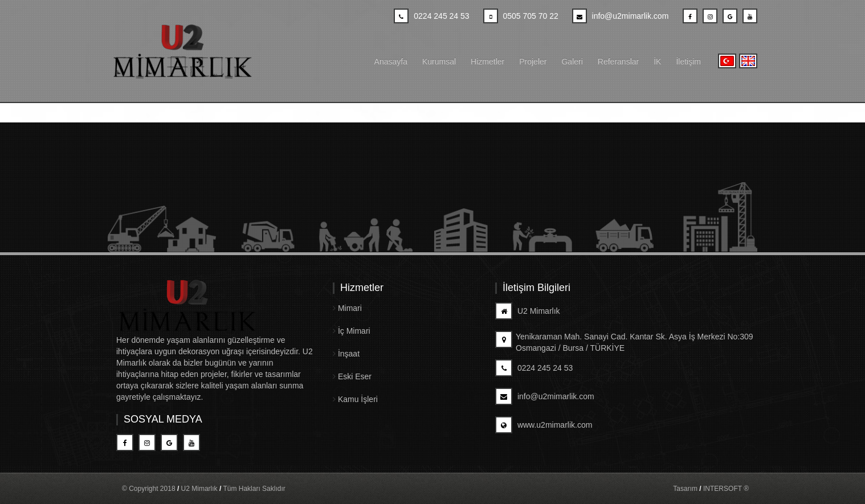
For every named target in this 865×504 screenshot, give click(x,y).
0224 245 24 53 (534, 368)
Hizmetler (487, 62)
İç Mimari (352, 331)
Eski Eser (352, 376)
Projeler (533, 62)
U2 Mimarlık (528, 311)
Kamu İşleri (355, 399)
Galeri (572, 62)
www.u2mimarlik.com (544, 425)
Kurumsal (439, 62)
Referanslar (618, 62)
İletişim (688, 62)
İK (657, 62)
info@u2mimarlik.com (545, 396)
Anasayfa (391, 62)
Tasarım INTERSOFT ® (711, 489)
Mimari (347, 308)
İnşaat (346, 354)
